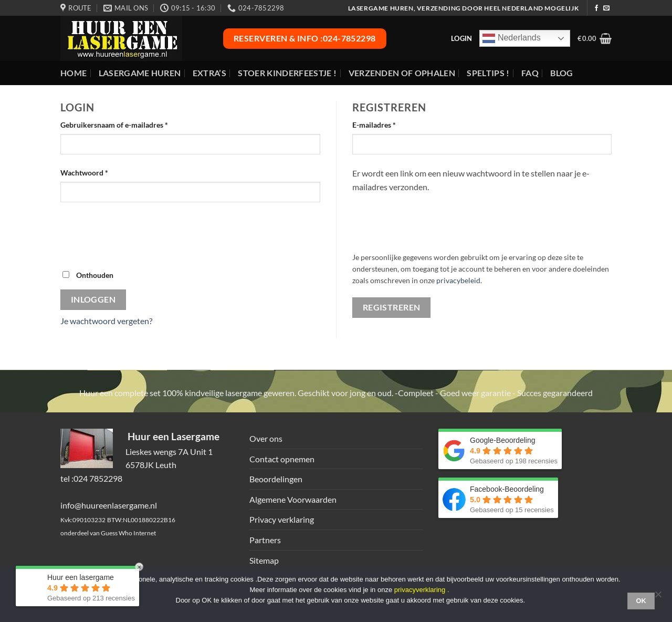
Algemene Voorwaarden (293, 499)
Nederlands (511, 38)
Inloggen (93, 299)
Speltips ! (488, 73)
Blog (561, 73)
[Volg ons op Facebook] (596, 8)
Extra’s (209, 73)
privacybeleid (458, 281)
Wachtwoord (96, 172)
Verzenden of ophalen (402, 73)
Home (73, 73)
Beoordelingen (276, 479)
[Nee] (658, 597)
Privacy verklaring (282, 519)
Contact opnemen (282, 459)
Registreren (392, 307)
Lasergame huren (140, 73)
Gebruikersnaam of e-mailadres (125, 124)
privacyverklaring (420, 590)
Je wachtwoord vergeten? (106, 321)
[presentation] (140, 235)
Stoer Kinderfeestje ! (287, 73)
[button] (595, 38)
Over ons (266, 438)
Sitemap (264, 560)
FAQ (530, 73)
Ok (641, 601)
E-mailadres (385, 124)
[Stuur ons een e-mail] (606, 8)
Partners (265, 540)
